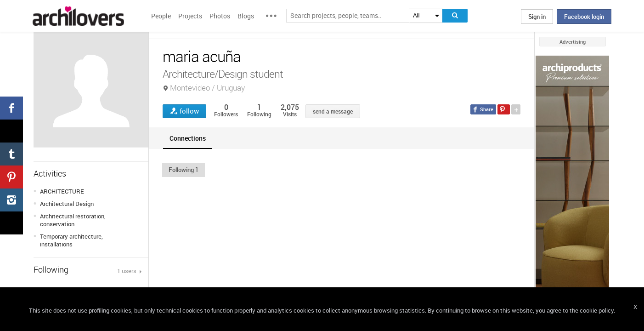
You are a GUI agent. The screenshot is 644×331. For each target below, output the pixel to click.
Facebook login (584, 17)
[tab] (188, 138)
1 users (127, 271)
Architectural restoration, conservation (73, 220)
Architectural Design (67, 204)
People (161, 16)
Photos (220, 16)
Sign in (537, 17)
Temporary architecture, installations (71, 240)
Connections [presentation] (188, 138)
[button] (184, 170)
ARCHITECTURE (62, 191)
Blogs (246, 16)
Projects (190, 16)
